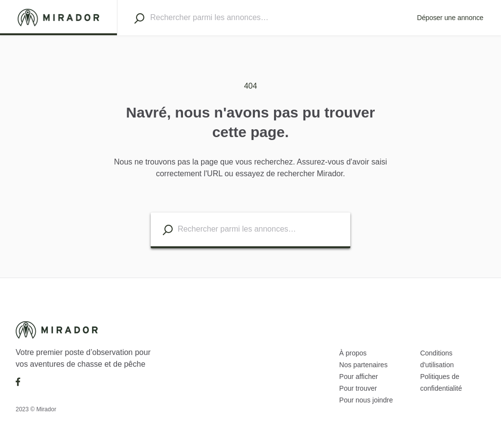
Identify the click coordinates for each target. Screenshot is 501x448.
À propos (353, 353)
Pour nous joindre (366, 400)
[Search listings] (168, 230)
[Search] (139, 18)
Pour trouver (358, 388)
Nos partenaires (363, 365)
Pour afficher (358, 377)
